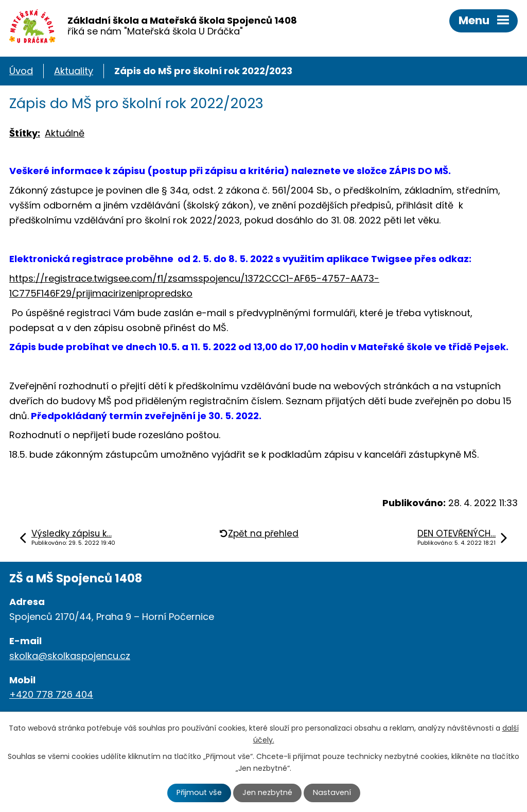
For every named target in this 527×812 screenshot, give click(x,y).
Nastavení (332, 792)
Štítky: (25, 133)
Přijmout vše (199, 792)
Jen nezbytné (267, 792)
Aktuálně (65, 133)
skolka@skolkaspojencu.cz (70, 656)
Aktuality (74, 71)
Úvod (21, 71)
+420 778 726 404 (51, 694)
